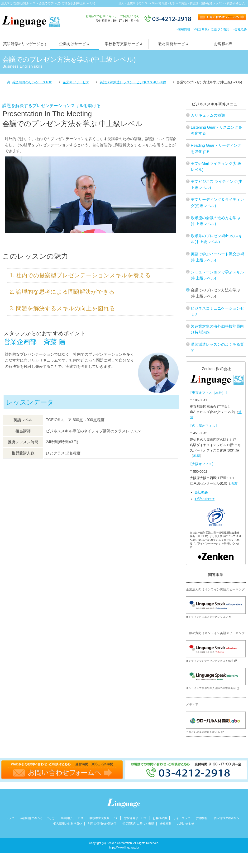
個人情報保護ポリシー (228, 819)
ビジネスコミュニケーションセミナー (217, 311)
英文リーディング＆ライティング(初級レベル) (217, 203)
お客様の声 (160, 819)
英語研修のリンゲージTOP (32, 82)
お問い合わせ (205, 499)
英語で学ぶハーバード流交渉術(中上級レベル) (217, 257)
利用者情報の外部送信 (102, 824)
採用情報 (202, 819)
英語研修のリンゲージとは (38, 819)
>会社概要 (240, 29)
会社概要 (201, 492)
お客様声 (223, 44)
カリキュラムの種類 (208, 115)
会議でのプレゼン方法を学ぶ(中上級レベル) (215, 293)
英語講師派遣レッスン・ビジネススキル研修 (133, 82)
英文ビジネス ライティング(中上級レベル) (217, 185)
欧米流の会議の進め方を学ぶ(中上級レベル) (215, 221)
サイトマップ (182, 819)
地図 (196, 456)
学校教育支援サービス (124, 44)
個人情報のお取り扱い (68, 824)
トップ (10, 819)
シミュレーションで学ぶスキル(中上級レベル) (217, 275)
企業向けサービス (74, 44)
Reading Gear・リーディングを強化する (216, 149)
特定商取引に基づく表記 (138, 824)
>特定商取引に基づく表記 (211, 29)
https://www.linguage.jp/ (124, 848)
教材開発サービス (173, 44)
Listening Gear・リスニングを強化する (216, 130)
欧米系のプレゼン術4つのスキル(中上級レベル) (217, 239)
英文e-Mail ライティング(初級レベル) (216, 167)
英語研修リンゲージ (25, 44)
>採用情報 (183, 29)
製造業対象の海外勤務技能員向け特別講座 (217, 329)
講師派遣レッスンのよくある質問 (217, 347)
